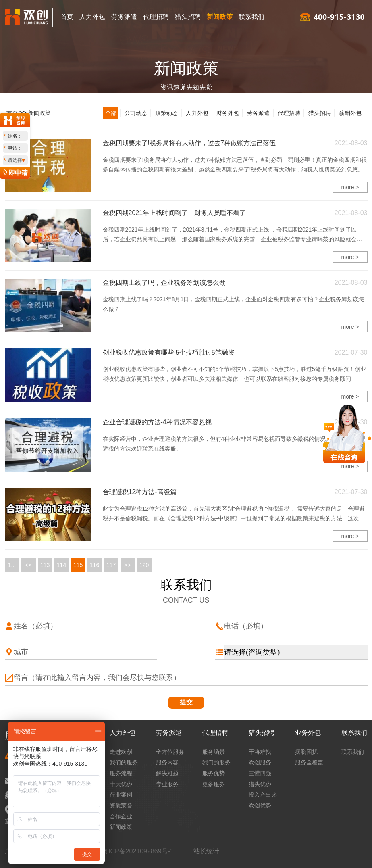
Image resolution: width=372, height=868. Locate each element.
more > (350, 187)
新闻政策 (220, 17)
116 (95, 565)
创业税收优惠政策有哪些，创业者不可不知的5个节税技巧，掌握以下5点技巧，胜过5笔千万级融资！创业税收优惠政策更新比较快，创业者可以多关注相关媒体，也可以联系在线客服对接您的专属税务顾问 (234, 374)
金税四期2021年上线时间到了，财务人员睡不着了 (175, 213)
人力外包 (92, 17)
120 (144, 565)
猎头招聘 (188, 17)
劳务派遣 (124, 17)
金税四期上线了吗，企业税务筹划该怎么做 (164, 283)
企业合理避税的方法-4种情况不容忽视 (157, 422)
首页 (67, 17)
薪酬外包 (350, 113)
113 (45, 565)
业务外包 (308, 733)
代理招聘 (156, 17)
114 (61, 565)
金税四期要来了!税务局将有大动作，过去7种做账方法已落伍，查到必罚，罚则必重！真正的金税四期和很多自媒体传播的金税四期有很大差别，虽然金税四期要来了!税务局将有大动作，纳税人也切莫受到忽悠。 (235, 165)
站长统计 (206, 851)
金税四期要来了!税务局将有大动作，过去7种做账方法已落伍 (189, 143)
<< (28, 565)
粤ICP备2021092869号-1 (138, 851)
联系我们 (251, 17)
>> (127, 565)
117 (111, 565)
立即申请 (15, 173)
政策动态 (166, 113)
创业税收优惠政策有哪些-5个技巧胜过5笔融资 (169, 352)
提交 (186, 702)
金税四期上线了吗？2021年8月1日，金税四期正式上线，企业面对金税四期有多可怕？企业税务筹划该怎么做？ (234, 304)
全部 (111, 113)
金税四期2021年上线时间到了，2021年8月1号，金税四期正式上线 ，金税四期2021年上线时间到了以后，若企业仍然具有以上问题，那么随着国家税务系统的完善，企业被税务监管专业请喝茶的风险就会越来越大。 (233, 235)
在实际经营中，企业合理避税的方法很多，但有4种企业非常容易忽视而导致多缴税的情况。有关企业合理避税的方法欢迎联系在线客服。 (234, 444)
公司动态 (136, 113)
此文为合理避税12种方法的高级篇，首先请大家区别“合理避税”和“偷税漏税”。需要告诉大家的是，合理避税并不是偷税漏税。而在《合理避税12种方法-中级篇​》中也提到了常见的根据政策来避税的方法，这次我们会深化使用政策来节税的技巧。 (234, 514)
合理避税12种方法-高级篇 (140, 492)
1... (12, 565)
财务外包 (228, 113)
